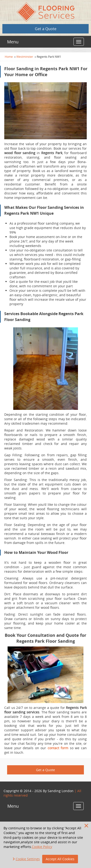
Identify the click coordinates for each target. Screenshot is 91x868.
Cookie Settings (28, 859)
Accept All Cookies (60, 859)
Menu (13, 42)
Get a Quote (46, 29)
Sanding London (61, 791)
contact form (58, 748)
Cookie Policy (42, 847)
